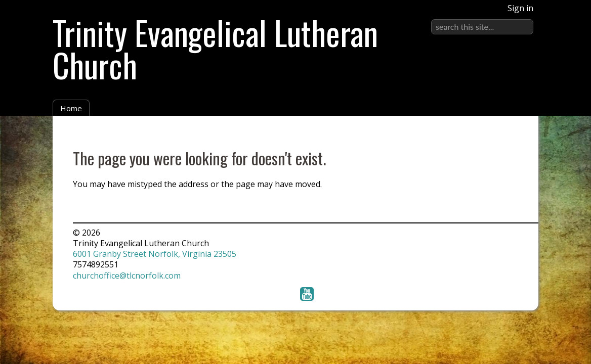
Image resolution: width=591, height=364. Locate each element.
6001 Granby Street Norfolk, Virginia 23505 (155, 254)
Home (71, 108)
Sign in (520, 8)
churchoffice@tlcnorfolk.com (127, 276)
